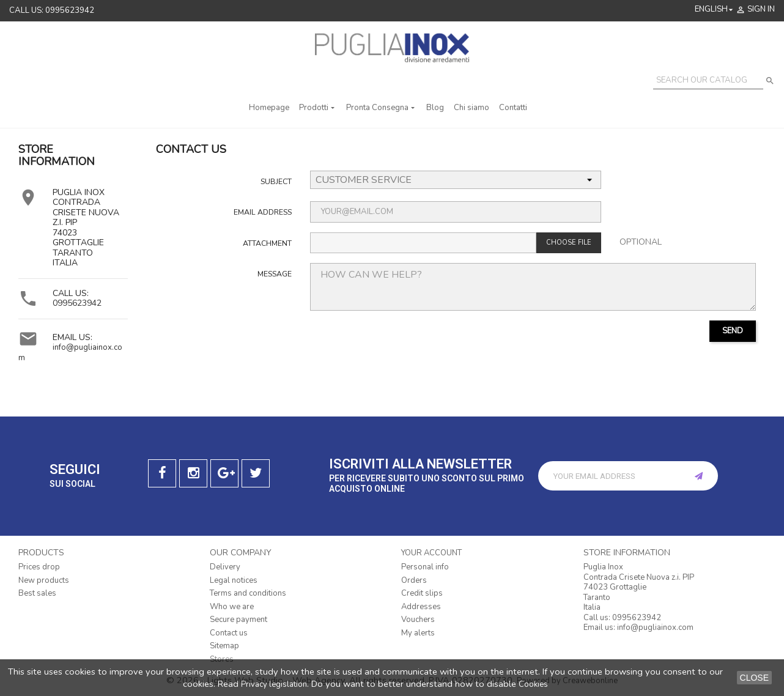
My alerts (418, 633)
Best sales (37, 593)
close (754, 678)
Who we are (232, 607)
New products (44, 580)
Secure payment (239, 620)
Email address (263, 212)
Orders (414, 580)
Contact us (229, 633)
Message (275, 274)
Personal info (425, 567)
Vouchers (418, 620)
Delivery (225, 567)
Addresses (421, 607)
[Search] (708, 81)
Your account (431, 553)
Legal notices (234, 580)
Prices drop (39, 567)
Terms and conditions (248, 593)
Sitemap (224, 646)
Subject (276, 181)
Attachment (267, 243)
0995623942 (77, 303)
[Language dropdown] (715, 9)
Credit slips (422, 593)
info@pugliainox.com (70, 353)
